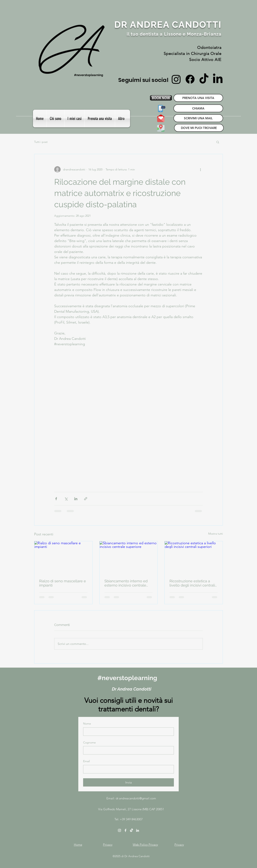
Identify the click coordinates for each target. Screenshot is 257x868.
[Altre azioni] (200, 169)
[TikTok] (204, 79)
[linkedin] (138, 830)
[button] (74, 119)
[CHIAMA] (198, 108)
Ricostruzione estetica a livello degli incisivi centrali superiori (192, 583)
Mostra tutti (216, 534)
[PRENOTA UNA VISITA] (198, 98)
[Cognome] (127, 750)
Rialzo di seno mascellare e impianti (63, 583)
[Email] (127, 769)
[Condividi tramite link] (86, 499)
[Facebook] (190, 79)
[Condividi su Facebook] (56, 499)
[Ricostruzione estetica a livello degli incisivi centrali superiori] (194, 558)
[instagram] (119, 830)
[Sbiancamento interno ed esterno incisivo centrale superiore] (129, 558)
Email (86, 761)
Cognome (89, 742)
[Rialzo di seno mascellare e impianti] (63, 558)
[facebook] (125, 830)
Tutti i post (41, 142)
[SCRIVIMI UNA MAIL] (161, 118)
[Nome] (127, 732)
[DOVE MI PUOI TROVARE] (161, 128)
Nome (87, 724)
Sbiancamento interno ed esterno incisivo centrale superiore (126, 583)
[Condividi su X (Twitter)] (66, 499)
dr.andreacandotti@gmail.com (136, 798)
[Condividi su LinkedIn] (76, 499)
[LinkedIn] (218, 79)
